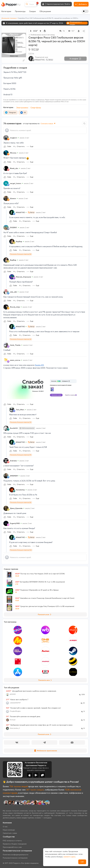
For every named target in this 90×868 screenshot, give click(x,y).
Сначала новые (48, 124)
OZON (31, 54)
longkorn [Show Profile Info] (13, 138)
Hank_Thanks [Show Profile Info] (15, 345)
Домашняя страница (9, 18)
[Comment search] (84, 123)
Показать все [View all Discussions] (45, 734)
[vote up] (40, 31)
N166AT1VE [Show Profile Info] (20, 212)
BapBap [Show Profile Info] (19, 241)
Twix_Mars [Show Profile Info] (20, 410)
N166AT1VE (40, 60)
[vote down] (31, 31)
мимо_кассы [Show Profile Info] (15, 360)
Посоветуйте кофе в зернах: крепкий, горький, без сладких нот (34, 708)
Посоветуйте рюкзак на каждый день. (23, 716)
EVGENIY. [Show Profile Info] (14, 227)
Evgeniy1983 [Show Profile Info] (15, 523)
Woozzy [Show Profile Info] (13, 153)
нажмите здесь (69, 857)
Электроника (22, 108)
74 (62, 31)
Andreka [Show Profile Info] (13, 461)
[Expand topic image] (23, 60)
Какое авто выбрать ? (17, 700)
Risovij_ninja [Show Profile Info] (15, 307)
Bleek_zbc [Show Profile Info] (14, 168)
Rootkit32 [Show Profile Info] (14, 428)
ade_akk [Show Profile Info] (13, 292)
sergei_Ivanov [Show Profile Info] (16, 183)
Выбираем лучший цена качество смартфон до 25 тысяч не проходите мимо (39, 725)
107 (71, 31)
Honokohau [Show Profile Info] (20, 490)
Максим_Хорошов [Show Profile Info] (23, 277)
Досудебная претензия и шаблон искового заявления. (31, 691)
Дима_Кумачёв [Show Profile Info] (16, 508)
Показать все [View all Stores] (45, 680)
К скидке (75, 59)
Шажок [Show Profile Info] (13, 198)
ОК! (82, 862)
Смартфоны (36, 108)
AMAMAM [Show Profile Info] (14, 476)
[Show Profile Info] (6, 138)
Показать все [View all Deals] (45, 614)
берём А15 (39, 365)
